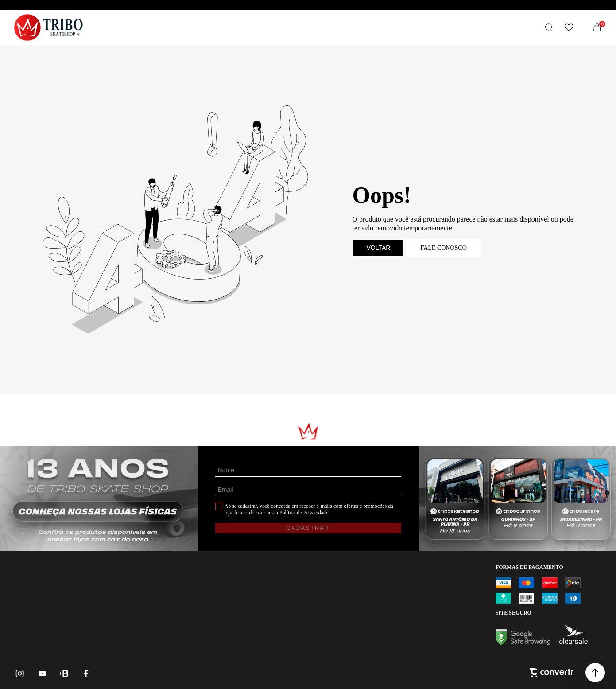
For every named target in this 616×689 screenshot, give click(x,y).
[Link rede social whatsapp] (65, 673)
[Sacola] (597, 27)
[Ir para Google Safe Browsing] (523, 643)
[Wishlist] (569, 27)
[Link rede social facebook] (87, 673)
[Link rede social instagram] (20, 673)
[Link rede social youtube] (43, 673)
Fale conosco (443, 248)
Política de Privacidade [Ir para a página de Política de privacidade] (304, 513)
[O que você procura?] (549, 27)
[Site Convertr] (551, 673)
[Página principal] (48, 27)
